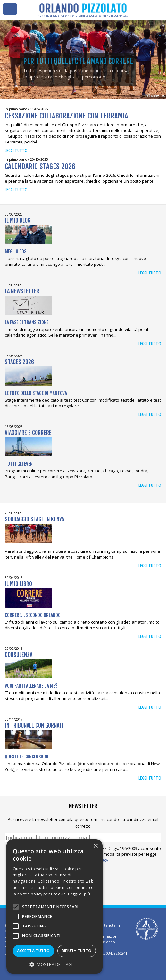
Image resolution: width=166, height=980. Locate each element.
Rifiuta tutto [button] (77, 951)
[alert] (54, 906)
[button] (54, 964)
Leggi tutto (16, 151)
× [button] (95, 846)
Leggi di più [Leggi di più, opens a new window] (79, 894)
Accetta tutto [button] (33, 951)
